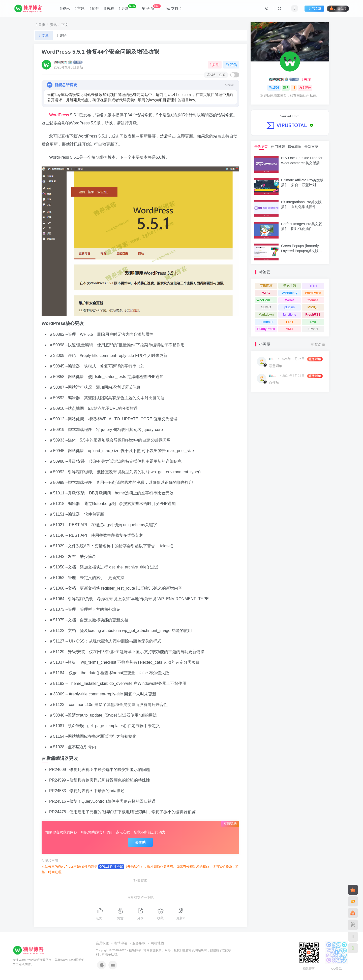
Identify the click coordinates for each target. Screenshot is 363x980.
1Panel (313, 329)
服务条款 (139, 943)
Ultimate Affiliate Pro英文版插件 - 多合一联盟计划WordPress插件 (302, 185)
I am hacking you (273, 359)
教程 (109, 8)
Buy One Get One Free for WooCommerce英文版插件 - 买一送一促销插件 (302, 163)
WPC (266, 293)
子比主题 (290, 286)
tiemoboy (274, 376)
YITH (313, 286)
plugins (290, 307)
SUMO (266, 307)
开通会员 (338, 8)
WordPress (59, 115)
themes (313, 300)
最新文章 (311, 147)
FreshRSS (313, 314)
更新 (128, 7)
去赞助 (140, 842)
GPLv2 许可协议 (111, 867)
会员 (151, 7)
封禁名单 (318, 345)
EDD (290, 322)
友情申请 (121, 943)
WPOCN (60, 62)
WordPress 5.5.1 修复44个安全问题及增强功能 (100, 52)
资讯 (65, 8)
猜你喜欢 (295, 147)
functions (289, 314)
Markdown (266, 314)
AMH (290, 329)
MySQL (313, 307)
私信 (231, 65)
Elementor (266, 322)
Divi (313, 322)
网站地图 (157, 943)
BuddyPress (266, 329)
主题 (80, 8)
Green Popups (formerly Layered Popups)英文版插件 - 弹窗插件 (302, 251)
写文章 (314, 9)
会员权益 (102, 943)
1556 (274, 88)
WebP (290, 300)
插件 (95, 8)
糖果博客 (135, 950)
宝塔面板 (266, 286)
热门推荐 (278, 147)
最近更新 (261, 147)
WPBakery (290, 293)
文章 (44, 36)
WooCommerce (267, 300)
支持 (174, 8)
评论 (62, 36)
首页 (41, 25)
